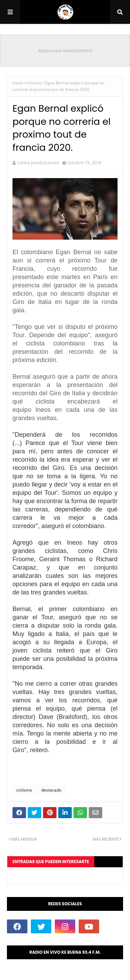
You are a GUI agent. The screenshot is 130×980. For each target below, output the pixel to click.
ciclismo (34, 83)
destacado (51, 790)
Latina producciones (38, 163)
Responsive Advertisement (65, 50)
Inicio (18, 83)
